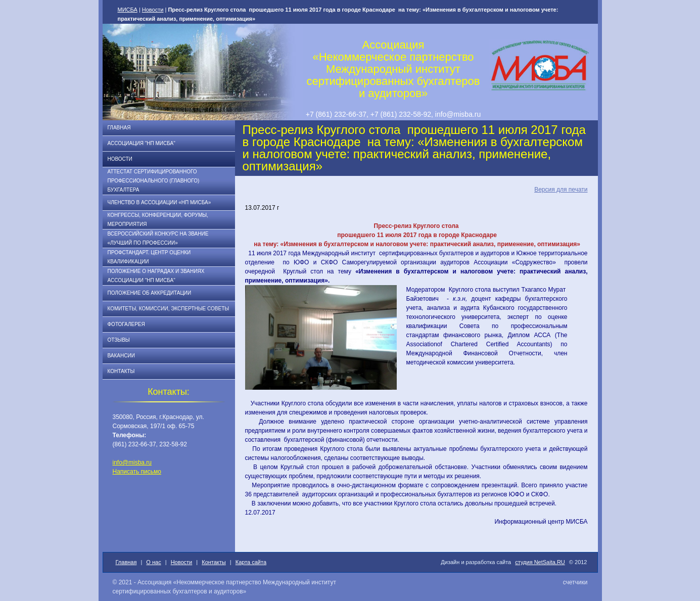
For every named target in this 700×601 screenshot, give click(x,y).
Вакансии (121, 356)
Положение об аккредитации (150, 293)
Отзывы (119, 340)
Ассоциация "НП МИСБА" (142, 143)
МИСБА (128, 10)
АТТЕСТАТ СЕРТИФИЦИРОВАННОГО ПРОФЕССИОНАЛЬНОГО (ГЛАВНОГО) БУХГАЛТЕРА (154, 181)
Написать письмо (137, 472)
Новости (153, 10)
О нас (153, 562)
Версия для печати (561, 190)
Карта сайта (251, 562)
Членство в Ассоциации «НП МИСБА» (159, 202)
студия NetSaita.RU (540, 562)
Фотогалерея (126, 324)
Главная (119, 128)
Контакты (121, 371)
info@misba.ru (132, 463)
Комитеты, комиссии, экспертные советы (169, 309)
